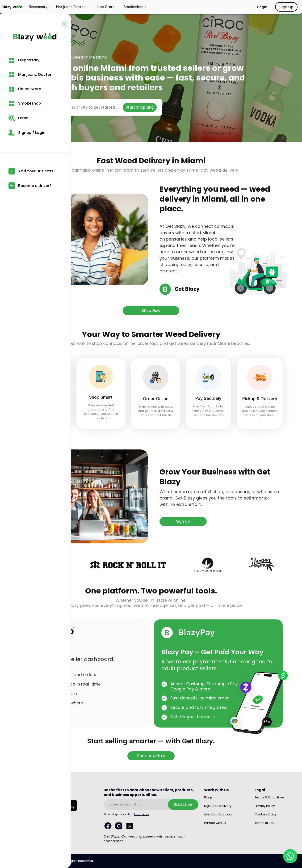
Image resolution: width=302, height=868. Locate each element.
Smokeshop (133, 6)
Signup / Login (27, 133)
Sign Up (286, 7)
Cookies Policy (266, 814)
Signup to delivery (218, 806)
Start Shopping (140, 107)
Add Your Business (31, 171)
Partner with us (151, 756)
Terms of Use (264, 823)
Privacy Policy (265, 806)
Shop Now (151, 311)
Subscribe (183, 804)
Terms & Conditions (270, 797)
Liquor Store (104, 6)
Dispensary (38, 6)
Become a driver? (30, 186)
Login (262, 7)
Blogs (208, 797)
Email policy (142, 814)
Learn (18, 118)
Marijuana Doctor (71, 6)
